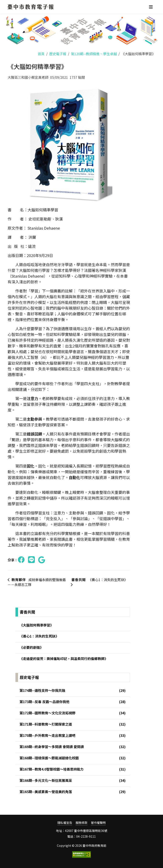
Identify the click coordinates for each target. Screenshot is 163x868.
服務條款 (81, 823)
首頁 (41, 54)
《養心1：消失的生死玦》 (99, 582)
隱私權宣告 (65, 823)
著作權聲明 (98, 823)
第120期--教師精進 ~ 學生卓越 (94, 54)
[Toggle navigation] (151, 7)
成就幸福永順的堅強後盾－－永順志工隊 (37, 582)
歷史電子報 (58, 54)
